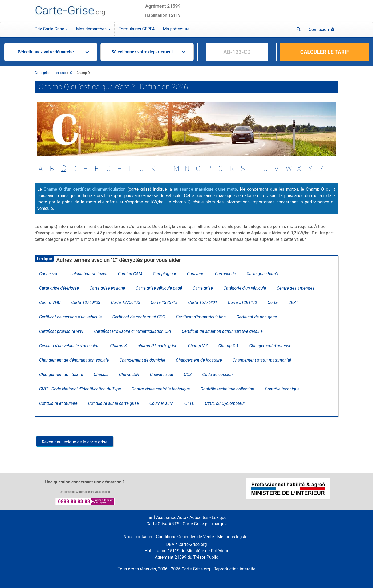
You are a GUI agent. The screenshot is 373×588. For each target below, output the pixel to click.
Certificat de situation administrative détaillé (222, 331)
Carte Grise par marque (205, 524)
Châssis (101, 375)
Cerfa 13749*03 (86, 303)
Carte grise (42, 73)
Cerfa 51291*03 (242, 303)
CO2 (188, 375)
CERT (293, 303)
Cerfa (273, 303)
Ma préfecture (176, 29)
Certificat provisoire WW (61, 331)
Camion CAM (130, 274)
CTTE (189, 403)
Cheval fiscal (161, 375)
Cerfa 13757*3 (164, 303)
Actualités (199, 517)
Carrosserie (225, 274)
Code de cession (217, 375)
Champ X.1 (229, 346)
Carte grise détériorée (59, 288)
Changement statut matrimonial (262, 360)
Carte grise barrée (263, 274)
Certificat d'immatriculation (201, 317)
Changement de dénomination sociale (74, 360)
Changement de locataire (199, 360)
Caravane (196, 274)
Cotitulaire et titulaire (58, 403)
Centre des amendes (295, 288)
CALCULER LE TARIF (325, 52)
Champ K (118, 346)
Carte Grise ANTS (163, 524)
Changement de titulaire (61, 375)
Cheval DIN (129, 375)
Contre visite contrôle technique (161, 389)
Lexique (60, 73)
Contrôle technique (282, 389)
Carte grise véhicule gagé (159, 288)
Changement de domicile (142, 360)
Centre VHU (50, 303)
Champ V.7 (198, 346)
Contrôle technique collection (227, 389)
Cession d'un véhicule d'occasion (69, 346)
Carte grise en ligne (107, 288)
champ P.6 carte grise (157, 346)
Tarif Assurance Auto (166, 517)
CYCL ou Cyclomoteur (225, 403)
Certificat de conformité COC (139, 317)
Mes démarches (93, 29)
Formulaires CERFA (137, 29)
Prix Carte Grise (51, 29)
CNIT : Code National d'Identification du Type (80, 389)
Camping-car (165, 274)
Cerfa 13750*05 (125, 303)
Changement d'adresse (270, 346)
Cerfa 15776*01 (203, 303)
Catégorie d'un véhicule (245, 288)
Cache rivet (49, 274)
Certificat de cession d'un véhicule (70, 317)
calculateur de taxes (89, 274)
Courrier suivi (162, 403)
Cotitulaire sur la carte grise (113, 403)
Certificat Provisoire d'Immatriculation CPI (132, 331)
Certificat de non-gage (257, 317)
